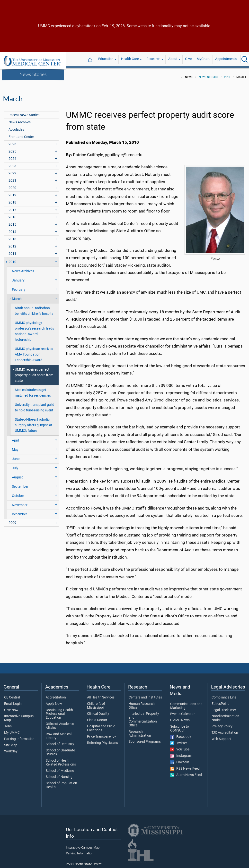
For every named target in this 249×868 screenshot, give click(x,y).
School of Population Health (61, 782)
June (16, 456)
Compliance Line (224, 695)
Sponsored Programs (145, 739)
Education (106, 59)
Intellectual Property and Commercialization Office (144, 717)
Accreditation (56, 695)
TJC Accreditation (225, 730)
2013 (12, 236)
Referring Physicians (102, 740)
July (15, 465)
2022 (12, 170)
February (19, 287)
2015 (12, 222)
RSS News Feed (185, 766)
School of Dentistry (60, 741)
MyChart (203, 59)
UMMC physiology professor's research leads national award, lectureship (34, 328)
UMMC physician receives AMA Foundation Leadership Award (34, 352)
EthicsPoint (220, 701)
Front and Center (21, 134)
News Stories (33, 74)
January (18, 277)
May (15, 447)
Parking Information (19, 736)
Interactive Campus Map (19, 715)
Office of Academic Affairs (60, 723)
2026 (12, 141)
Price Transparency (102, 734)
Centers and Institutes (145, 695)
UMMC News (180, 717)
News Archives (20, 119)
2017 (12, 207)
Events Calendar (182, 711)
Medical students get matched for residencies (33, 390)
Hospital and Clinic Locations (101, 725)
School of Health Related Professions (61, 760)
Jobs (8, 723)
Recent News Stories (24, 112)
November (20, 502)
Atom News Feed (186, 772)
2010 (227, 74)
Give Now (11, 707)
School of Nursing (59, 774)
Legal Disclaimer (224, 707)
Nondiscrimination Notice (225, 715)
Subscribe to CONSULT (180, 726)
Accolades (16, 127)
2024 (12, 156)
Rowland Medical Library (59, 733)
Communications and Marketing (186, 703)
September (20, 484)
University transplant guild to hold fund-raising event (35, 405)
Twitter (179, 740)
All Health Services (101, 695)
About (173, 59)
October (18, 493)
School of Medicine (60, 768)
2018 (12, 200)
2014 (12, 229)
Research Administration (140, 731)
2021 (12, 178)
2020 (12, 185)
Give (188, 59)
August (17, 474)
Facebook (181, 734)
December (19, 511)
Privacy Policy (222, 723)
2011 (12, 251)
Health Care (130, 59)
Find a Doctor (97, 717)
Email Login (13, 701)
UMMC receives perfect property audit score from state (34, 372)
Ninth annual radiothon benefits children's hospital (35, 308)
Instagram (181, 753)
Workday (11, 749)
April (15, 438)
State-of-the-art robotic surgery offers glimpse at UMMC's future (34, 422)
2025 (12, 149)
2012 (12, 243)
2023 (12, 163)
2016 (12, 214)
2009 (12, 520)
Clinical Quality (98, 711)
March (17, 296)
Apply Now (54, 701)
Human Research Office (142, 703)
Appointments (226, 59)
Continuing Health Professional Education (59, 711)
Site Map (11, 742)
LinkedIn (180, 759)
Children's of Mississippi (96, 703)
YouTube (180, 747)
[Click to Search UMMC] (245, 59)
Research (153, 59)
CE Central (12, 695)
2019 (12, 192)
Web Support (221, 736)
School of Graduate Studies (60, 749)
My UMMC (12, 730)
